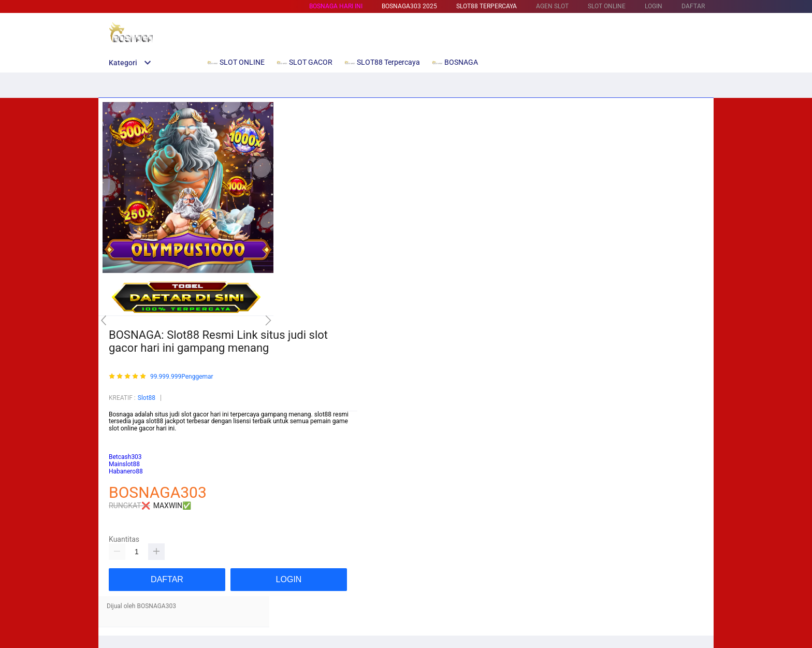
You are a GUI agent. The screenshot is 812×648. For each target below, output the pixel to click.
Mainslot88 (124, 436)
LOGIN (654, 6)
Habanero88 (126, 471)
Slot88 (147, 398)
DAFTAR (693, 6)
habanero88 (125, 450)
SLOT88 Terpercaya (487, 6)
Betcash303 (125, 443)
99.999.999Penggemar (182, 377)
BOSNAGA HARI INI (336, 6)
